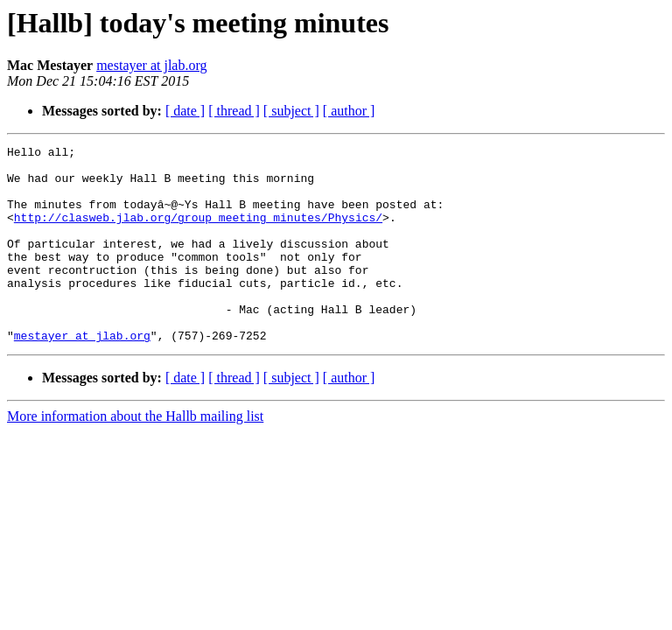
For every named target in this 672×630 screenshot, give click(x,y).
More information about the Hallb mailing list (135, 455)
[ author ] (349, 111)
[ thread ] (234, 111)
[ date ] (185, 111)
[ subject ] (291, 111)
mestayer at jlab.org (151, 65)
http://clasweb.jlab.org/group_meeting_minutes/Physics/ (198, 233)
